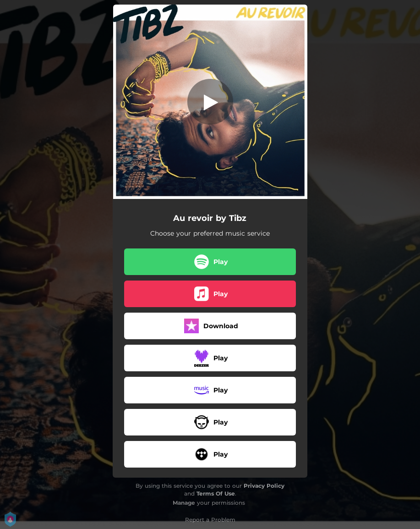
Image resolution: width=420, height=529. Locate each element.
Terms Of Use (216, 493)
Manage (184, 503)
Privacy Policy (264, 486)
